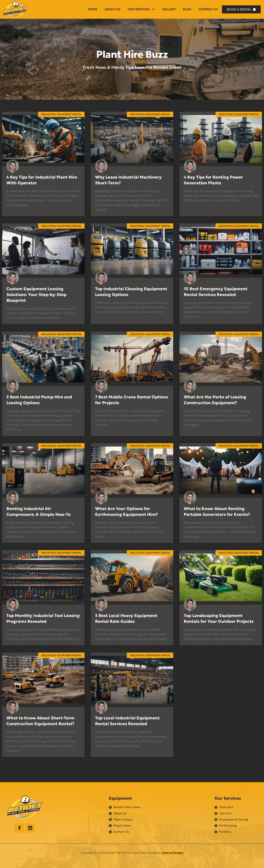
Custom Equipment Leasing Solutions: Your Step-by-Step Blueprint (36, 295)
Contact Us (208, 9)
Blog (187, 9)
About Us (112, 9)
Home (93, 9)
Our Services (141, 9)
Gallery (169, 9)
